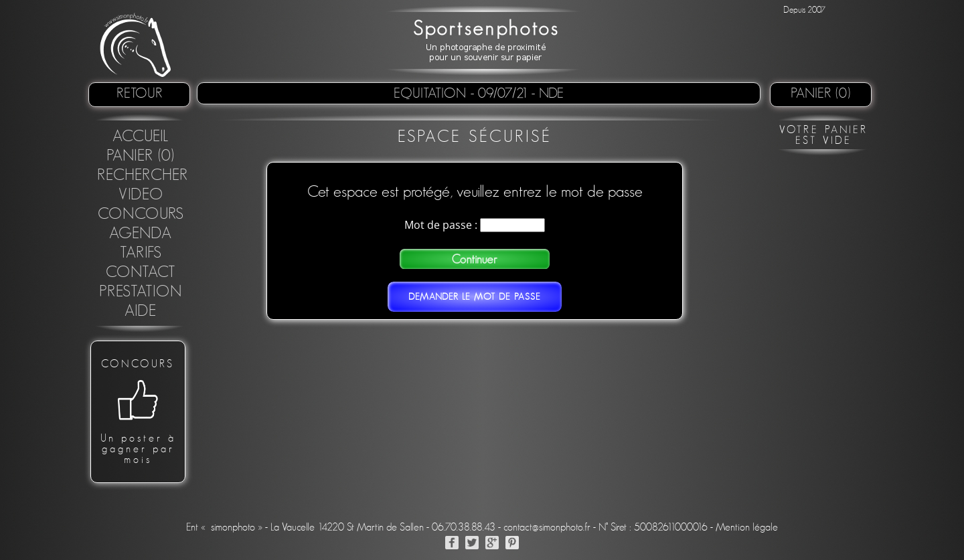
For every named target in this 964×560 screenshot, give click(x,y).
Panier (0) (821, 93)
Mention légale (747, 527)
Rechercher (143, 175)
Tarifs (141, 253)
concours (141, 214)
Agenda (141, 234)
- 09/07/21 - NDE (517, 93)
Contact (141, 272)
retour (140, 93)
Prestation (141, 292)
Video (141, 195)
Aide (141, 311)
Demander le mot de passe (475, 297)
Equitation (432, 93)
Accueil (141, 136)
